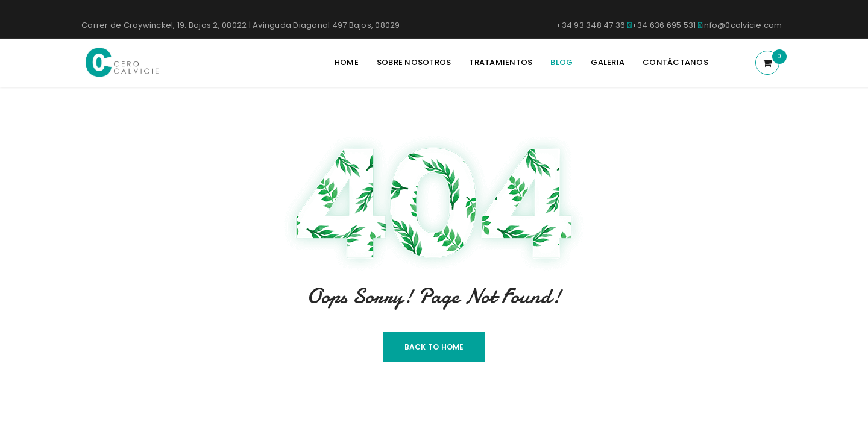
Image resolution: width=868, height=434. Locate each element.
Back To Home (434, 347)
